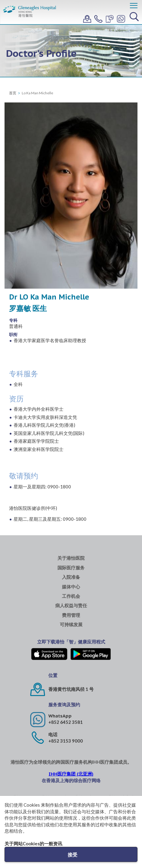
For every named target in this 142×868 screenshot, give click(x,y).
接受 (73, 855)
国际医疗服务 (71, 568)
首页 (13, 93)
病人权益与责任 (71, 606)
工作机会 (71, 596)
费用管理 (71, 615)
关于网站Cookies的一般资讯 (33, 844)
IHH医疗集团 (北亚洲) (71, 774)
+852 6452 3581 (66, 722)
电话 (53, 735)
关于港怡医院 (71, 558)
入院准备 (71, 577)
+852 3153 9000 (66, 741)
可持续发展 (71, 625)
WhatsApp (60, 716)
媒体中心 (71, 587)
